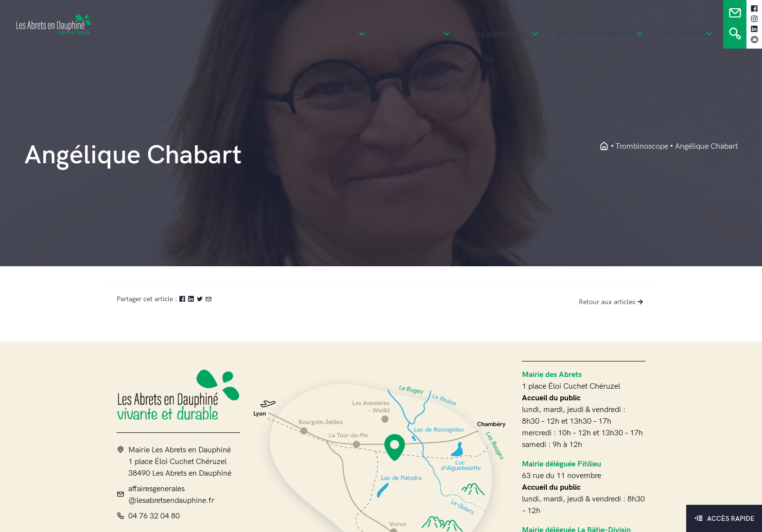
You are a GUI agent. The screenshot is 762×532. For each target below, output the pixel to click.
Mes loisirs (689, 34)
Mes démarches (505, 34)
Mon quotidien (418, 34)
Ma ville (347, 34)
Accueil (296, 34)
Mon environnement (602, 34)
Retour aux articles (612, 302)
